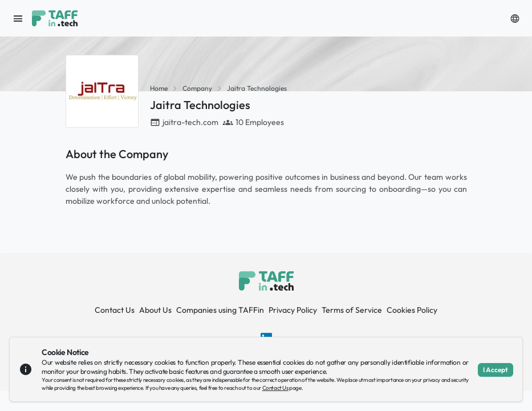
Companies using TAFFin (220, 310)
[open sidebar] (18, 18)
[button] (515, 18)
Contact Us (115, 310)
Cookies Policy (412, 310)
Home (159, 88)
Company (197, 88)
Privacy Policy (293, 310)
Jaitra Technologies (257, 88)
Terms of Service (352, 310)
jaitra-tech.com (190, 122)
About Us (155, 310)
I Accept (496, 370)
